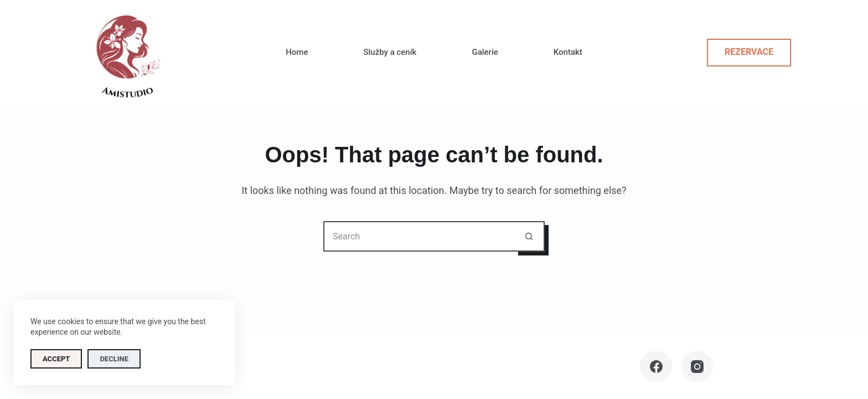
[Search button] (529, 236)
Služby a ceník (390, 52)
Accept (56, 359)
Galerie (485, 52)
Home (297, 52)
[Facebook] (656, 367)
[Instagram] (697, 367)
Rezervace (749, 52)
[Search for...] (419, 236)
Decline (114, 359)
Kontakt (568, 52)
